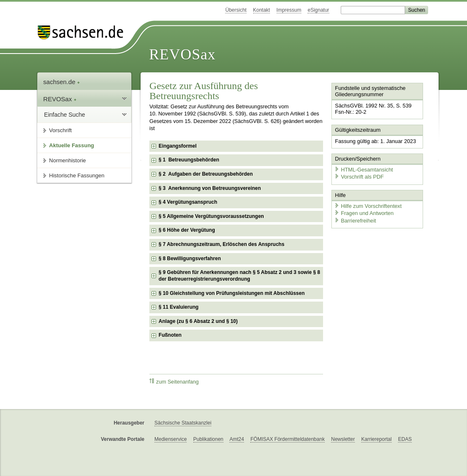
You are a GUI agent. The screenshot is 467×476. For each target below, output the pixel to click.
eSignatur (318, 10)
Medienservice (171, 439)
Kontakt (262, 10)
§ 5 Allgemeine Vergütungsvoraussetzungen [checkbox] (211, 216)
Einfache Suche (64, 115)
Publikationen (208, 439)
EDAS (405, 439)
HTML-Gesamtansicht (364, 170)
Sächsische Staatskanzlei (183, 423)
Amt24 (237, 439)
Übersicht (236, 10)
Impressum (289, 10)
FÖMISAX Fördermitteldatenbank (287, 439)
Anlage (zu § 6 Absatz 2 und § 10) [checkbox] (198, 321)
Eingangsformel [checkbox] (178, 146)
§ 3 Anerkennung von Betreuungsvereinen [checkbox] (210, 188)
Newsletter (343, 439)
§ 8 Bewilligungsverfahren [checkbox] (190, 258)
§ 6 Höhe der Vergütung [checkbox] (187, 230)
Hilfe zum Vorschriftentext (368, 206)
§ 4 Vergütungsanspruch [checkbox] (188, 202)
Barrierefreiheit (355, 221)
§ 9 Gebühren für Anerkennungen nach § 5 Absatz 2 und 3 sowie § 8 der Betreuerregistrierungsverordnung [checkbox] (239, 276)
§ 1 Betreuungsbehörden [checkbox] (189, 160)
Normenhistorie (67, 160)
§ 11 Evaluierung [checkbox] (178, 307)
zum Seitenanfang (174, 382)
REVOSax (182, 54)
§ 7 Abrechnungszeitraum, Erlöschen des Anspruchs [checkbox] (222, 244)
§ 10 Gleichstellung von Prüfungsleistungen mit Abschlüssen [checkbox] (232, 293)
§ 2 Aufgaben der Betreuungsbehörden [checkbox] (206, 174)
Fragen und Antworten (364, 213)
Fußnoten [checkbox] (170, 335)
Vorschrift (60, 130)
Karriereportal (376, 439)
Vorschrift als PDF (359, 177)
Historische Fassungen (77, 175)
